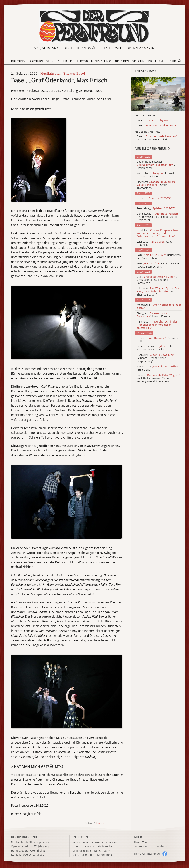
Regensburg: (156, 208)
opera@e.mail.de (34, 855)
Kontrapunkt (102, 61)
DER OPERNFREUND (24, 837)
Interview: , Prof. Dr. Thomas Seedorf (159, 291)
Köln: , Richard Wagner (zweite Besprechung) (158, 265)
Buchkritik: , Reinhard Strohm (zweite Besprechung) (156, 358)
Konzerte (98, 843)
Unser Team (142, 842)
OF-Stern (122, 61)
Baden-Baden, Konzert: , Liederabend (156, 165)
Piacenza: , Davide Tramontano (157, 185)
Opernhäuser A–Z (83, 847)
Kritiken (36, 61)
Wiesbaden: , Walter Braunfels (155, 243)
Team (159, 61)
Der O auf (147, 854)
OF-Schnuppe (142, 61)
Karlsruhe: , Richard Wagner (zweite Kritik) (155, 175)
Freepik (100, 823)
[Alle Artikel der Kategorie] (158, 94)
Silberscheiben (82, 851)
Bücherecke (105, 847)
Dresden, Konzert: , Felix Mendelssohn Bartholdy (155, 348)
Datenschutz (159, 847)
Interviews (112, 843)
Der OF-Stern (102, 851)
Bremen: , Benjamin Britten (158, 340)
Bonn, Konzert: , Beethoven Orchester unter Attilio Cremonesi (158, 217)
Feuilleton (79, 61)
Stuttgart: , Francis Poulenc (154, 315)
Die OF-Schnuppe (83, 855)
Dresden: (154, 198)
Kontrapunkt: (159, 306)
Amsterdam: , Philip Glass (159, 368)
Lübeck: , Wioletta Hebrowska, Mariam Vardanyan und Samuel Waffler (159, 378)
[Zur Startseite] (95, 26)
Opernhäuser (56, 61)
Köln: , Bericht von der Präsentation (159, 257)
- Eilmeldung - (157, 325)
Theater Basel (74, 74)
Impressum (141, 847)
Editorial (19, 61)
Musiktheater (51, 74)
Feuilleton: (158, 233)
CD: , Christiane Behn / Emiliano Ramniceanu (157, 280)
